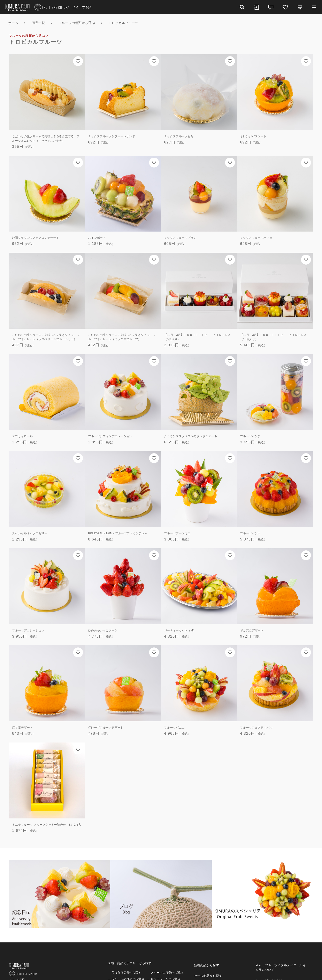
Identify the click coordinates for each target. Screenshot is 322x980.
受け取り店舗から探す (126, 973)
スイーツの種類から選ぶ (167, 973)
